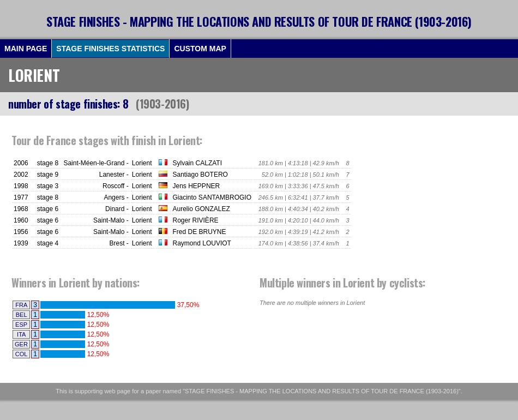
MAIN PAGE (26, 49)
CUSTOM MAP (200, 49)
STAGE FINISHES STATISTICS (110, 49)
